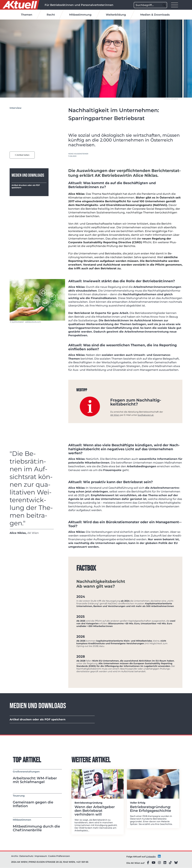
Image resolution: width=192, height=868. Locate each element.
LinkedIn (151, 857)
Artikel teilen (22, 155)
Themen (27, 15)
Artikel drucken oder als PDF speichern (26, 187)
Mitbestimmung (80, 15)
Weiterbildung (116, 15)
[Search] (150, 5)
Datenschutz (26, 856)
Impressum (41, 856)
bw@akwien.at (146, 415)
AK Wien (115, 415)
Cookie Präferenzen (59, 856)
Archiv (15, 856)
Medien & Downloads (155, 15)
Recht (51, 15)
